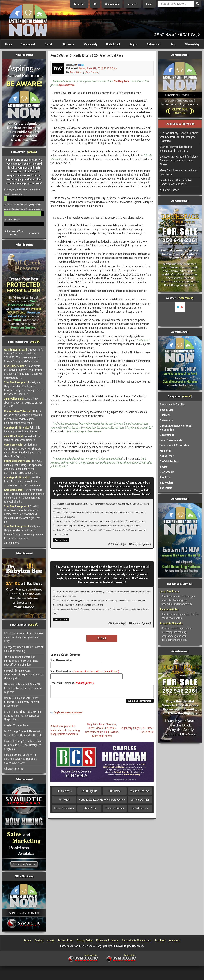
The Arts (165, 477)
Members (133, 4)
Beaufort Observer (140, 793)
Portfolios (64, 801)
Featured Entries (115, 810)
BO (95, 4)
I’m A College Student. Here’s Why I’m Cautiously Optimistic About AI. (23, 733)
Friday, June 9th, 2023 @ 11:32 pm (98, 68)
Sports (164, 467)
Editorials (110, 730)
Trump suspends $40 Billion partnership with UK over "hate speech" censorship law (21, 661)
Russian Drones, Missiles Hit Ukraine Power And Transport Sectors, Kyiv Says (20, 759)
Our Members (64, 793)
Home (9, 44)
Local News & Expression (174, 445)
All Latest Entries (14, 769)
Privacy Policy (85, 940)
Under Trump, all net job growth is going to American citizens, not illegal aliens (23, 716)
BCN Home (115, 793)
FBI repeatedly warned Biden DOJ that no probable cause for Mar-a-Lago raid (23, 688)
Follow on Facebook (107, 940)
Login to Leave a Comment (68, 714)
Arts (173, 44)
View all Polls (34, 233)
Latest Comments (64, 810)
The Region (166, 483)
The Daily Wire (121, 81)
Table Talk (79, 4)
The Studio (166, 488)
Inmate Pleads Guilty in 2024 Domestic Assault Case (176, 182)
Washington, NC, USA (180, 314)
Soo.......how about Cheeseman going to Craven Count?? (23, 403)
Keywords (174, 940)
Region (133, 44)
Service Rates (65, 940)
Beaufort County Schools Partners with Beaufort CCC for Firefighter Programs (23, 745)
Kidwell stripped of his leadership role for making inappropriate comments (65, 732)
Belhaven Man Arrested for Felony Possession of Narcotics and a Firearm (179, 160)
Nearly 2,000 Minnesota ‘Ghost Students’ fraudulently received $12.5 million (22, 702)
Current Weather (140, 801)
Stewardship (192, 44)
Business (69, 44)
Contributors (112, 4)
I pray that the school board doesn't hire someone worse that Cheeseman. (23, 481)
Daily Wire (76, 72)
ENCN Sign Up (89, 793)
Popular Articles (169, 609)
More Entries (91, 72)
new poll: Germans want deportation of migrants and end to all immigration (24, 674)
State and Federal (102, 738)
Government (28, 44)
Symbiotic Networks (171, 623)
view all (32, 152)
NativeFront (154, 44)
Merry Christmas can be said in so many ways (179, 172)
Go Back (102, 638)
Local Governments (171, 440)
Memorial (165, 451)
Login (149, 4)
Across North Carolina (173, 404)
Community (91, 44)
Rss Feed (160, 940)
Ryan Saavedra (66, 85)
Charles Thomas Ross (16, 725)
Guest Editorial (96, 730)
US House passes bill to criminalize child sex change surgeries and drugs (24, 637)
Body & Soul (113, 44)
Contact (39, 940)
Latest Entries (140, 810)
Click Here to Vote (14, 231)
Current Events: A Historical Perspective (102, 801)
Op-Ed (48, 44)
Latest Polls (89, 810)
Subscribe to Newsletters (137, 940)
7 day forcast (185, 298)
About (50, 940)
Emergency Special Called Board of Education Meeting (24, 649)
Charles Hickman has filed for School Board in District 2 (176, 149)
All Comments (12, 543)
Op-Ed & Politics (109, 734)
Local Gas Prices (170, 591)
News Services (108, 726)
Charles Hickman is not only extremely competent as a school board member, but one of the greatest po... (22, 514)
